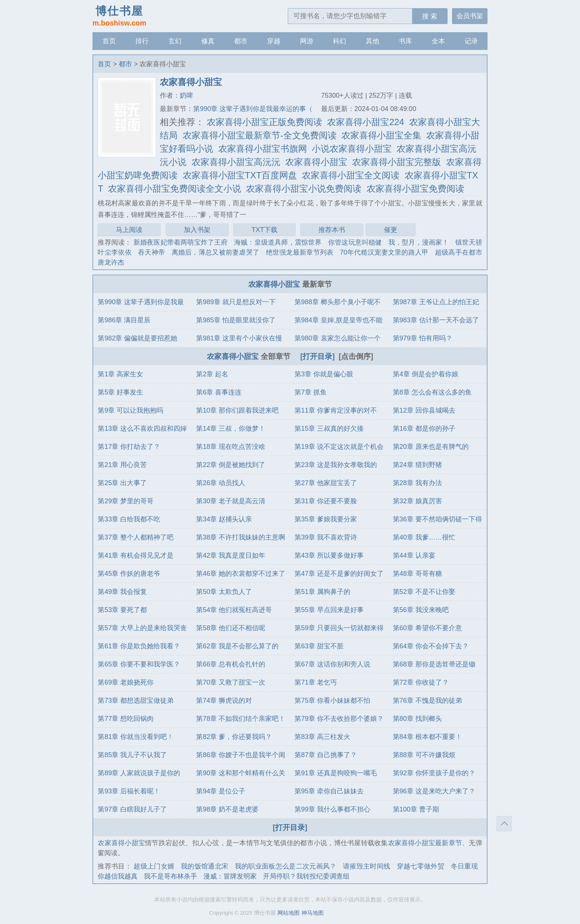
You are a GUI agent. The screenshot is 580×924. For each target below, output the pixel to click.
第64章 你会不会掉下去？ (431, 646)
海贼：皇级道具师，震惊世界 (278, 242)
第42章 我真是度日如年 (231, 555)
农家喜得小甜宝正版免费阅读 (264, 122)
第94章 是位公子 (221, 791)
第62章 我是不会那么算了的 (237, 646)
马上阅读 (129, 230)
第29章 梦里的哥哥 (126, 501)
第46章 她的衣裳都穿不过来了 (241, 574)
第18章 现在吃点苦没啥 (231, 447)
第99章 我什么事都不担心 (332, 809)
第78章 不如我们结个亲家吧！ (241, 719)
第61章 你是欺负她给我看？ (139, 646)
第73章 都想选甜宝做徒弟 (136, 700)
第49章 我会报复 (122, 592)
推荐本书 (332, 230)
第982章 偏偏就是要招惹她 (137, 338)
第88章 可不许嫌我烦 (424, 755)
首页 (109, 41)
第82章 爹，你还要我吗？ (234, 737)
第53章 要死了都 (122, 610)
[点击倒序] (356, 356)
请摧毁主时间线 (367, 866)
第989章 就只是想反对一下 (236, 302)
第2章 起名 (212, 374)
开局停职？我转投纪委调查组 (306, 876)
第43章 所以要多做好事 (329, 555)
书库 (405, 41)
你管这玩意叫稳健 (355, 242)
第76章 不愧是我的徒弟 (427, 700)
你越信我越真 (118, 876)
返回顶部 (504, 824)
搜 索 (430, 16)
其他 (372, 41)
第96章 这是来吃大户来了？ (434, 791)
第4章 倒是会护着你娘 (426, 374)
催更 (391, 230)
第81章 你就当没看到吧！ (136, 737)
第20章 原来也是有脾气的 (431, 447)
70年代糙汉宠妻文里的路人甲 (384, 252)
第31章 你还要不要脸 (326, 501)
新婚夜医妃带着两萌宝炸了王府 (181, 242)
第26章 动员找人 (221, 483)
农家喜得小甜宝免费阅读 (415, 189)
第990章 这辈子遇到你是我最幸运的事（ (253, 109)
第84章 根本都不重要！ (427, 737)
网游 (307, 41)
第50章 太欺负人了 (224, 592)
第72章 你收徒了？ (421, 682)
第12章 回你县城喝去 (424, 410)
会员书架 (470, 16)
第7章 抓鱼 (311, 392)
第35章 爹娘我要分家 (326, 519)
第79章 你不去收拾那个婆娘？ (339, 719)
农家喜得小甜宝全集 (381, 135)
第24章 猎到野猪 (417, 465)
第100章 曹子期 (416, 809)
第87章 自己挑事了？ (326, 755)
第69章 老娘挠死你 (126, 682)
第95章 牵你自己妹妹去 (329, 791)
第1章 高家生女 (120, 374)
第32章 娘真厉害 (417, 501)
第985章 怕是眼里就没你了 (236, 320)
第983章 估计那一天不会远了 (436, 320)
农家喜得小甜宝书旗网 (263, 149)
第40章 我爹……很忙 (424, 537)
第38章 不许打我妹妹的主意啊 (241, 537)
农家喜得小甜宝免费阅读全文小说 (175, 189)
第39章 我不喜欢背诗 (326, 537)
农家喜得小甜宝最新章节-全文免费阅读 (260, 135)
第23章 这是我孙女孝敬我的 (336, 465)
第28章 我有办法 (417, 483)
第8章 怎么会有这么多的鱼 (432, 392)
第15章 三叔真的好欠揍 (329, 429)
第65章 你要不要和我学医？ (139, 664)
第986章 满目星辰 (124, 320)
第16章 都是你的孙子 (424, 429)
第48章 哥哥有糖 (417, 574)
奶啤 (186, 95)
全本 (438, 41)
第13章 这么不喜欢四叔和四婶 (142, 429)
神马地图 (313, 913)
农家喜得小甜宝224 (365, 122)
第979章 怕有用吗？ (423, 338)
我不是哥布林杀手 (171, 876)
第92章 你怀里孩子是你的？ (434, 773)
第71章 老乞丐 (316, 682)
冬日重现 (464, 866)
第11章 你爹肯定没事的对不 (336, 410)
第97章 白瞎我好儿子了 (132, 809)
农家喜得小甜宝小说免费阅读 (304, 189)
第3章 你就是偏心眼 (324, 374)
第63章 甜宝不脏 (319, 646)
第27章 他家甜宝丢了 (326, 483)
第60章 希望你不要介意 (427, 628)
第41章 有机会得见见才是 (136, 555)
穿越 (274, 41)
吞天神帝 (151, 252)
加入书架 (197, 230)
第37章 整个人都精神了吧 (136, 537)
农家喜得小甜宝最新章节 (425, 843)
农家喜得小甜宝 (316, 162)
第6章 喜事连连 (219, 392)
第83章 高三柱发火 (322, 737)
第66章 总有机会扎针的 (231, 664)
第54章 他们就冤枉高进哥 (234, 610)
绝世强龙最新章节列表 (300, 252)
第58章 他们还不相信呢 (231, 628)
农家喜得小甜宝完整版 (397, 162)
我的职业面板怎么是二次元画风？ (286, 866)
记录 (471, 41)
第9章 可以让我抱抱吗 (130, 410)
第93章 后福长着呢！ (129, 791)
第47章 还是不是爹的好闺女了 (339, 574)
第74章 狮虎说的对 (224, 700)
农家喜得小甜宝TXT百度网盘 (240, 175)
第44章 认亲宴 (414, 555)
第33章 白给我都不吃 (129, 519)
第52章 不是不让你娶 (424, 592)
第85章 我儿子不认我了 (132, 755)
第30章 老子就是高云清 (231, 501)
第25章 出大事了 (122, 483)
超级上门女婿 (154, 866)
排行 (142, 41)
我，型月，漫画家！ (419, 242)
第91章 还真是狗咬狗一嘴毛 (336, 773)
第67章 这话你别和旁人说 (332, 664)
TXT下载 (264, 230)
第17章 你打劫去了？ (129, 447)
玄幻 (175, 41)
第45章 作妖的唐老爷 (129, 574)
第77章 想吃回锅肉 (126, 719)
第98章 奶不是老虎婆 (227, 809)
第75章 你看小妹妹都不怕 (332, 700)
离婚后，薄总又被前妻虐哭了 (216, 252)
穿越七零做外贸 (421, 866)
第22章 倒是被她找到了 (231, 465)
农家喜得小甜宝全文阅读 (351, 175)
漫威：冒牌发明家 (230, 876)
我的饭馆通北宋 (205, 866)
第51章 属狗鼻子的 (322, 592)
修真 (208, 41)
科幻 (340, 41)
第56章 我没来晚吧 (421, 610)
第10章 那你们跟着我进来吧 (237, 410)
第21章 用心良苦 (122, 465)
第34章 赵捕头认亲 (224, 519)
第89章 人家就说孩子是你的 (139, 773)
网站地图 (289, 913)
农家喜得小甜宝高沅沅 (236, 162)
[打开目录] (318, 356)
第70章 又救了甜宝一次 (231, 682)
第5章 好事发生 (120, 392)
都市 (241, 41)
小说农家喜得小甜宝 (352, 149)
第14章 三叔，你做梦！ (231, 429)
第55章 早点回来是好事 (329, 610)
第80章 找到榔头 (417, 719)
